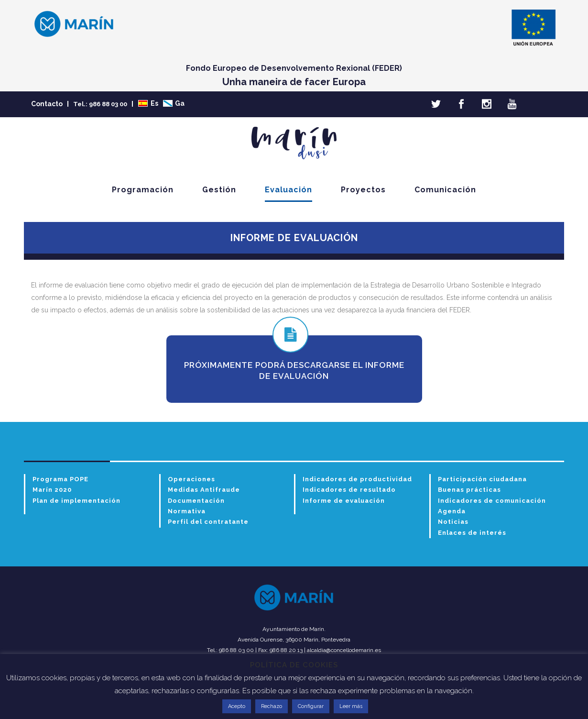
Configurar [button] (311, 706)
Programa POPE (60, 479)
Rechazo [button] (272, 706)
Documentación (196, 501)
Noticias (453, 522)
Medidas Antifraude (204, 490)
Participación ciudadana (482, 479)
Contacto (47, 104)
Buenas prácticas (469, 490)
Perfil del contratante (208, 522)
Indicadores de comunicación (492, 501)
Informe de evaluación (344, 501)
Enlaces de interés (472, 533)
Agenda (452, 511)
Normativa (187, 511)
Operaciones (191, 479)
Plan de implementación (76, 501)
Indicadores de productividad (357, 479)
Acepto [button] (237, 706)
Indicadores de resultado (349, 490)
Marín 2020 (52, 490)
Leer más (351, 706)
